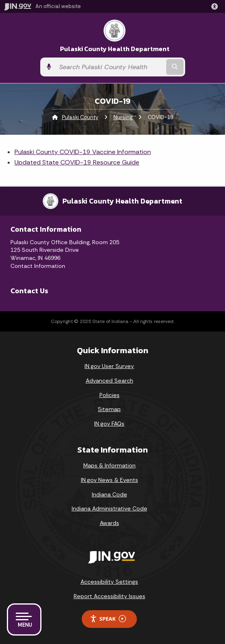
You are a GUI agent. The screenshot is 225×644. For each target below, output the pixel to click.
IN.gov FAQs (109, 424)
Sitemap (109, 409)
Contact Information (38, 266)
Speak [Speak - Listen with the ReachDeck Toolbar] (108, 619)
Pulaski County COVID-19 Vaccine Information (83, 152)
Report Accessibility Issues (109, 596)
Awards (109, 523)
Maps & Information (109, 465)
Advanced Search (109, 381)
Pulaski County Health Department (115, 49)
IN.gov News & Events (109, 480)
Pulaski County (80, 117)
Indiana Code (109, 494)
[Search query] (110, 67)
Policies (109, 395)
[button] (216, 6)
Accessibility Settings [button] (109, 582)
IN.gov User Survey (109, 366)
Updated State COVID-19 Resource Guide (77, 162)
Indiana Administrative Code (109, 508)
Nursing (123, 117)
